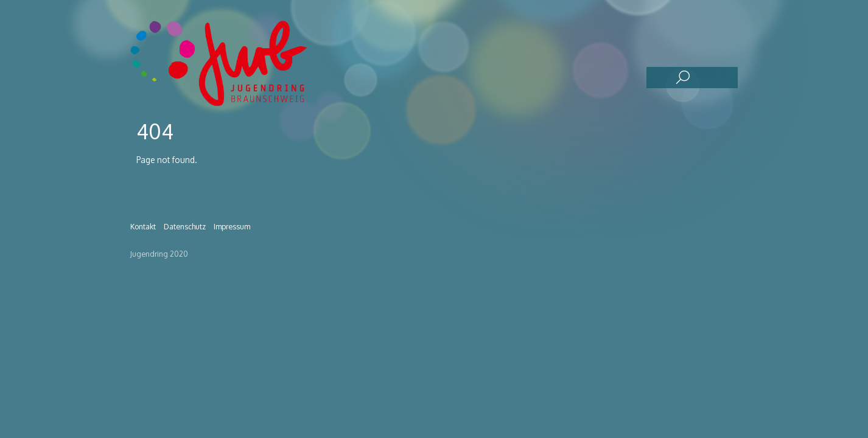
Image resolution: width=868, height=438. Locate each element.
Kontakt (143, 226)
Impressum (232, 226)
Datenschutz (185, 226)
